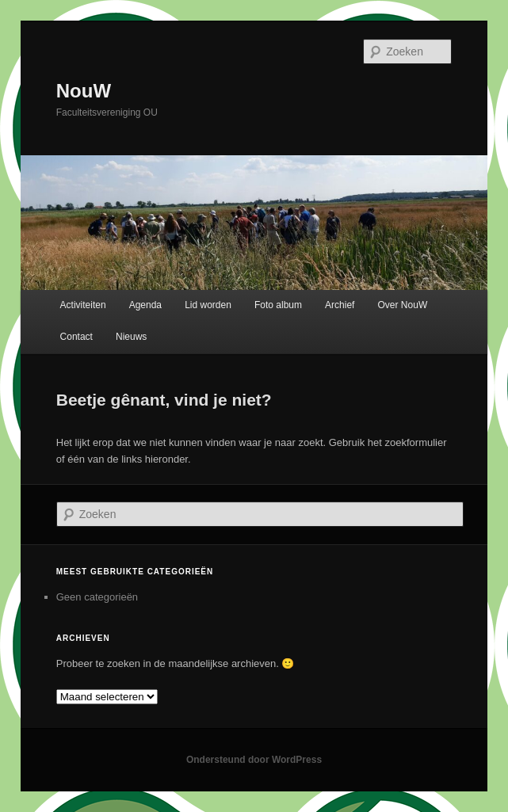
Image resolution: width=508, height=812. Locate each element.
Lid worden (208, 305)
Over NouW (403, 305)
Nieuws (131, 337)
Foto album (278, 305)
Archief (340, 305)
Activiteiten (83, 305)
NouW (84, 91)
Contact (76, 337)
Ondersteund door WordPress (254, 760)
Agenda (145, 305)
